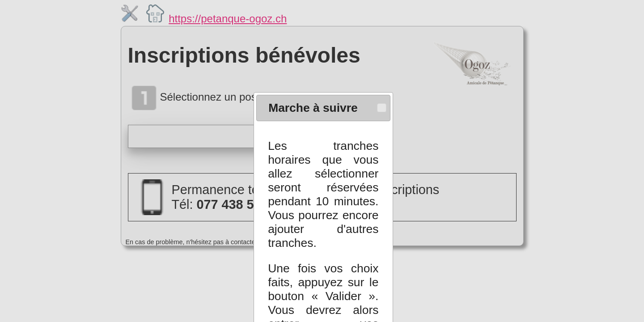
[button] (382, 100)
